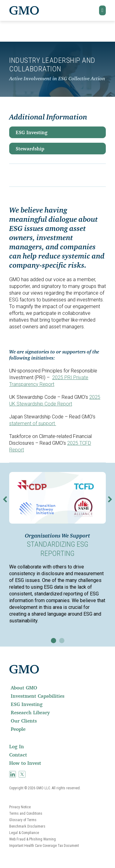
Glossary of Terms (23, 820)
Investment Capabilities (38, 696)
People (18, 729)
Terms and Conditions (26, 813)
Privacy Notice (20, 807)
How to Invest (25, 763)
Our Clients (24, 721)
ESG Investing (32, 132)
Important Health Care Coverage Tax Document (44, 846)
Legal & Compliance (24, 833)
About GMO (24, 688)
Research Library (30, 712)
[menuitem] (57, 688)
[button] (102, 10)
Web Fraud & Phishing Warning (33, 839)
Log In (17, 746)
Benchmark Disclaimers (27, 826)
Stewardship (30, 149)
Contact (18, 755)
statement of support (33, 423)
